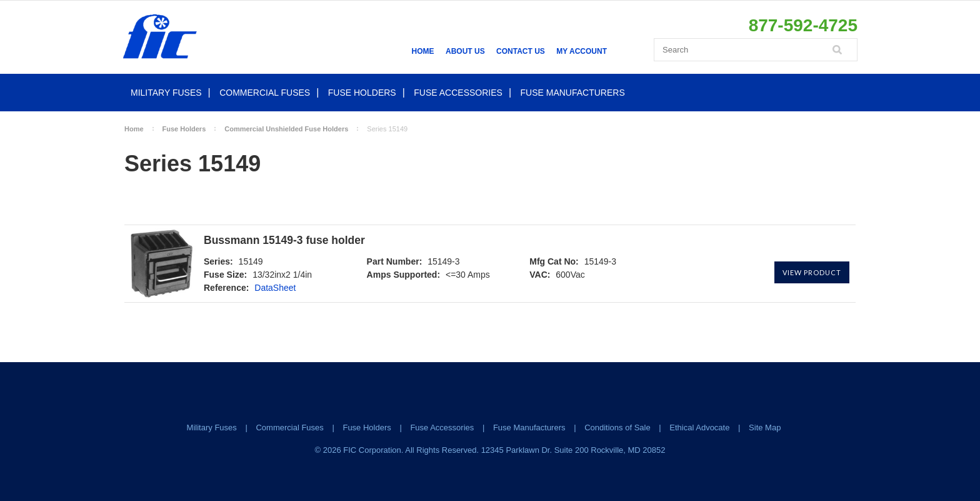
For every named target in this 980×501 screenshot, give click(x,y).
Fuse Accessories (458, 93)
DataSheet (275, 288)
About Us (465, 51)
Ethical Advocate (699, 428)
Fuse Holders (362, 93)
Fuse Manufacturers (573, 93)
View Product (812, 272)
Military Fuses (166, 93)
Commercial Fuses (265, 93)
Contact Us (521, 51)
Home (423, 51)
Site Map (765, 428)
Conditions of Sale (617, 428)
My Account (582, 51)
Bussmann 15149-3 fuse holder (284, 240)
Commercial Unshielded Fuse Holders (286, 129)
